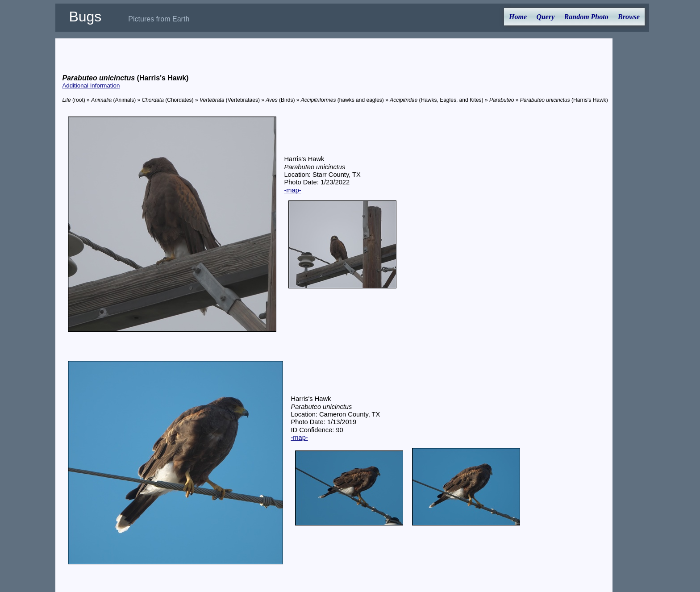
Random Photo (586, 17)
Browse (629, 17)
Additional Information (91, 85)
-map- (292, 190)
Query (545, 17)
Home (518, 17)
